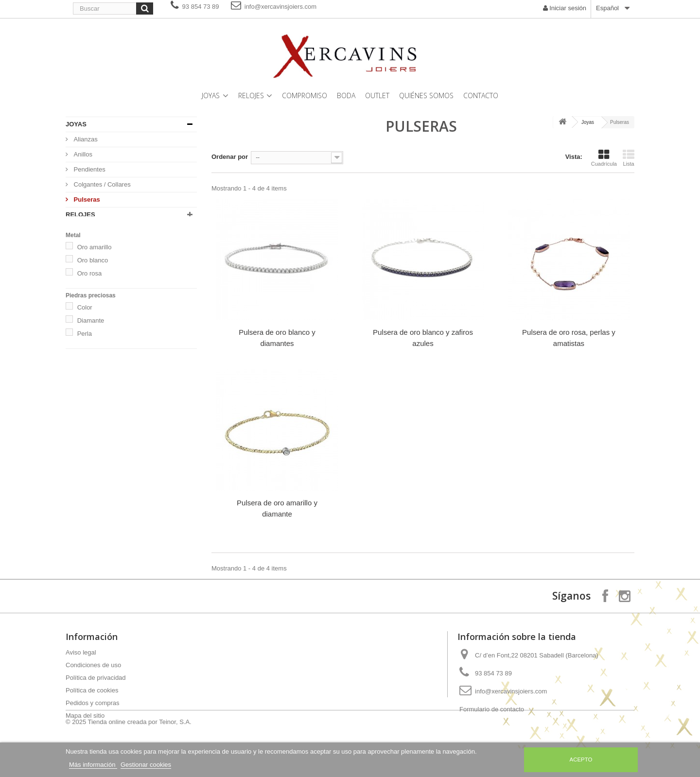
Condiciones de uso (93, 665)
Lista (629, 158)
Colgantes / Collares (101, 184)
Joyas (211, 95)
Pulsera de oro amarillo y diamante (277, 508)
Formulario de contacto (492, 709)
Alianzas (85, 139)
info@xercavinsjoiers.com (274, 7)
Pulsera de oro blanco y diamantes (277, 338)
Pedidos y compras (93, 703)
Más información (93, 765)
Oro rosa (90, 325)
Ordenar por (230, 157)
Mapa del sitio (85, 716)
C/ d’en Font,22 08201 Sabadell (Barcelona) (537, 655)
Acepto (581, 760)
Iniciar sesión (565, 8)
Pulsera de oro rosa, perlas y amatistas (569, 338)
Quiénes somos (426, 95)
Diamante (91, 372)
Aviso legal (81, 652)
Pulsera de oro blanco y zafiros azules (423, 338)
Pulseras (86, 199)
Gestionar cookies (146, 765)
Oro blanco (93, 312)
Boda (346, 95)
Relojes (251, 95)
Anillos (82, 154)
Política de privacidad (96, 678)
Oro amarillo (95, 299)
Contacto (481, 95)
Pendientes (89, 169)
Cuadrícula (604, 158)
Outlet (377, 95)
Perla (85, 385)
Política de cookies (92, 690)
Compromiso (305, 95)
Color (85, 359)
